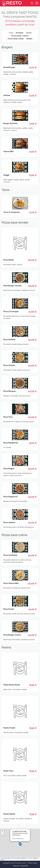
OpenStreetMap (16, 858)
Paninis (29, 39)
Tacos (29, 33)
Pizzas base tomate (20, 36)
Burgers (20, 33)
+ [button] (3, 831)
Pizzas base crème (16, 39)
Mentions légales (33, 863)
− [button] (3, 834)
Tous (11, 33)
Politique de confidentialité (21, 866)
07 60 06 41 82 (19, 839)
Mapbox (3, 860)
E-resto (12, 863)
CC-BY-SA (30, 858)
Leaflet (2, 858)
